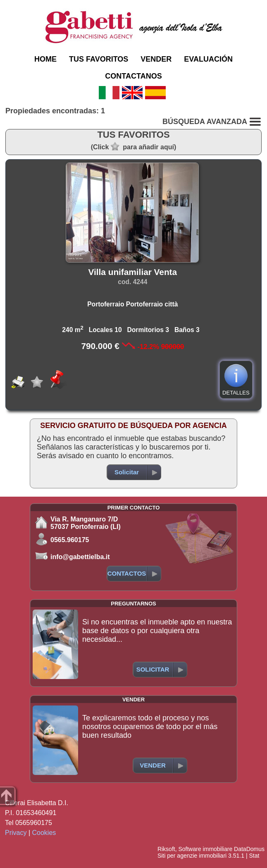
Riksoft (166, 849)
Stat (254, 856)
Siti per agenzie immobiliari (192, 856)
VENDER (156, 59)
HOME (45, 59)
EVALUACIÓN (208, 59)
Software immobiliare (205, 849)
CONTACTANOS (133, 76)
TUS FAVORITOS (99, 59)
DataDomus (249, 849)
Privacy (16, 833)
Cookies (44, 833)
